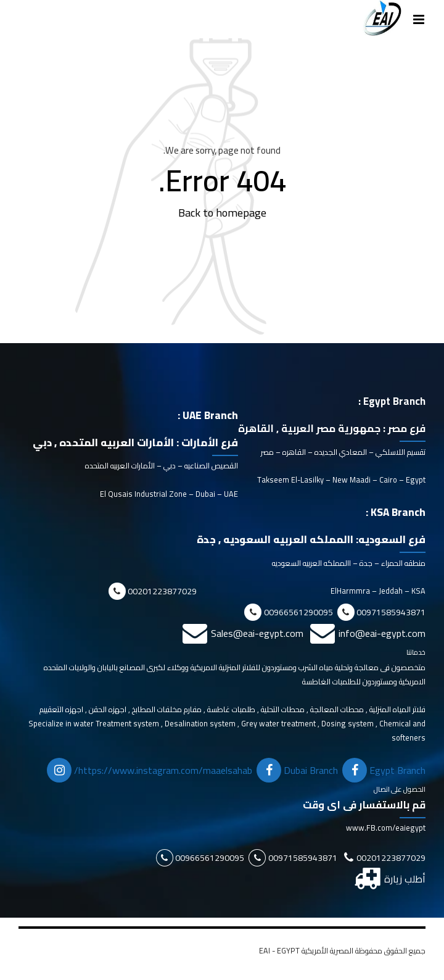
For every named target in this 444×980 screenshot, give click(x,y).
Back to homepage (222, 213)
